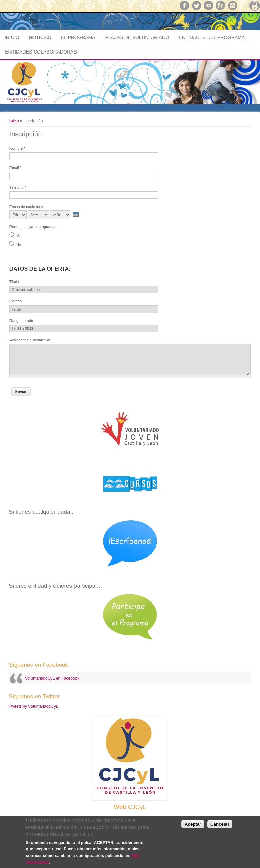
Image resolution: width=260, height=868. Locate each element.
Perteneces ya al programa (32, 227)
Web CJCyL (130, 807)
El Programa (78, 37)
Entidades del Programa (212, 37)
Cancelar (220, 824)
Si (18, 235)
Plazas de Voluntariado (137, 37)
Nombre (17, 148)
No (19, 244)
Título (14, 282)
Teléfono (18, 187)
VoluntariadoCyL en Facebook (52, 678)
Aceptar (193, 824)
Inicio (12, 37)
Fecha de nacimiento (27, 207)
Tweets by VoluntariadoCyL (33, 706)
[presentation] (76, 215)
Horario (16, 301)
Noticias (40, 37)
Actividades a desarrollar (30, 340)
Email (15, 168)
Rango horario (21, 321)
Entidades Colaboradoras (41, 52)
